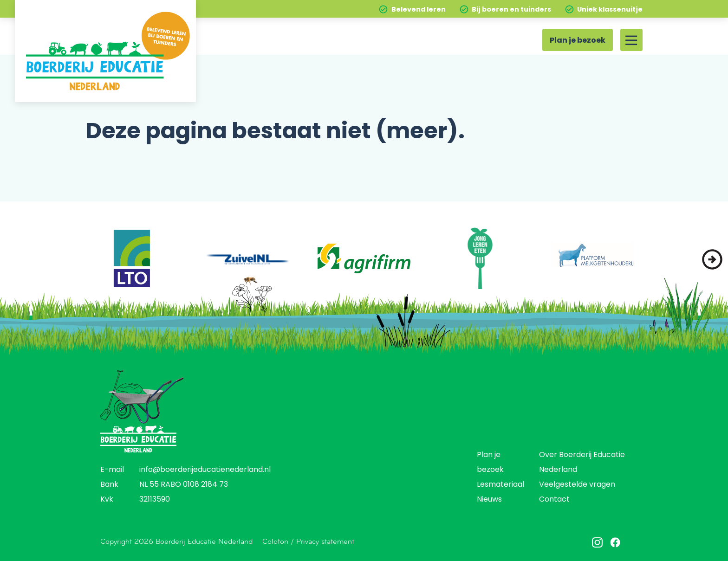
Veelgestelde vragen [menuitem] (577, 485)
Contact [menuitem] (554, 500)
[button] (712, 259)
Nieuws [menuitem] (489, 500)
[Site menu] (631, 40)
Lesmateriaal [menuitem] (500, 485)
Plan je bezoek (578, 41)
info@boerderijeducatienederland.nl (205, 470)
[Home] (105, 51)
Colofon (275, 541)
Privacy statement (325, 541)
